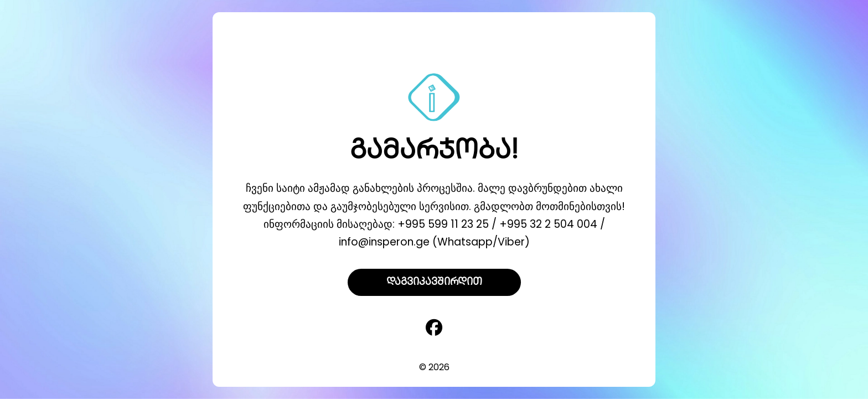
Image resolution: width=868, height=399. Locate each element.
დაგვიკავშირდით (434, 282)
